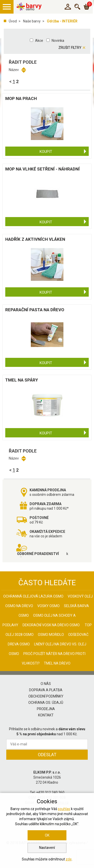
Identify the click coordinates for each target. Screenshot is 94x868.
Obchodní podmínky (46, 696)
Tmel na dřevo (57, 663)
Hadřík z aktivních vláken (35, 239)
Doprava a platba (46, 690)
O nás (46, 684)
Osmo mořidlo (51, 635)
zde (69, 859)
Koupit (46, 152)
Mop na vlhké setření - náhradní (42, 169)
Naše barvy (32, 21)
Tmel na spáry (22, 380)
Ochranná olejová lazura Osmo (33, 596)
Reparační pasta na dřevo (35, 310)
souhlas (64, 809)
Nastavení (47, 848)
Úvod (13, 21)
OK (47, 835)
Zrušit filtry (70, 48)
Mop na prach (21, 98)
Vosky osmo (49, 606)
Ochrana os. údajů (46, 703)
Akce (39, 41)
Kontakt (46, 715)
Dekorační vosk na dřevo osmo (51, 625)
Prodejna (46, 709)
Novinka (58, 41)
